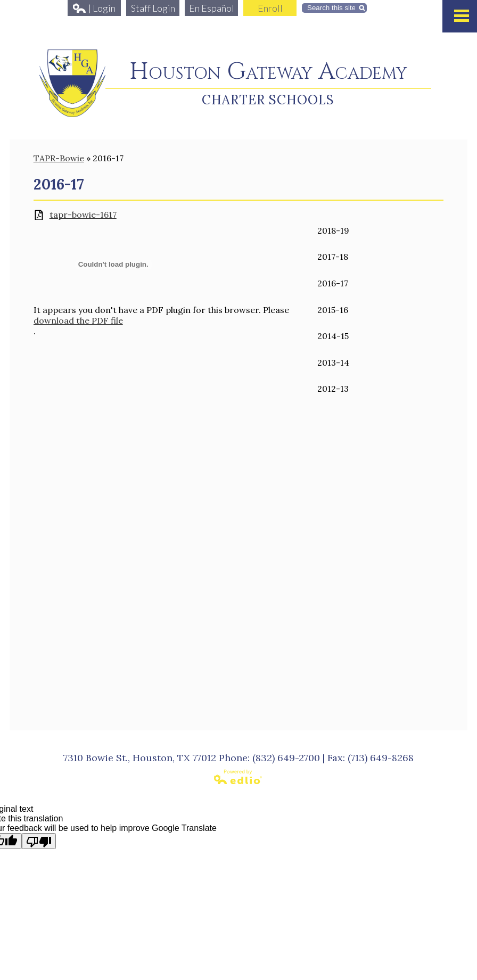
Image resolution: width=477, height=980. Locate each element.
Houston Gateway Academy (268, 72)
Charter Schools (268, 100)
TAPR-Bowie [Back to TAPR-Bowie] (59, 158)
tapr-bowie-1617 (83, 215)
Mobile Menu (462, 16)
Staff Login (153, 8)
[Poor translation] (39, 841)
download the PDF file (78, 320)
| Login (94, 8)
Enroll (270, 8)
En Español (212, 8)
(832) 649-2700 (286, 758)
